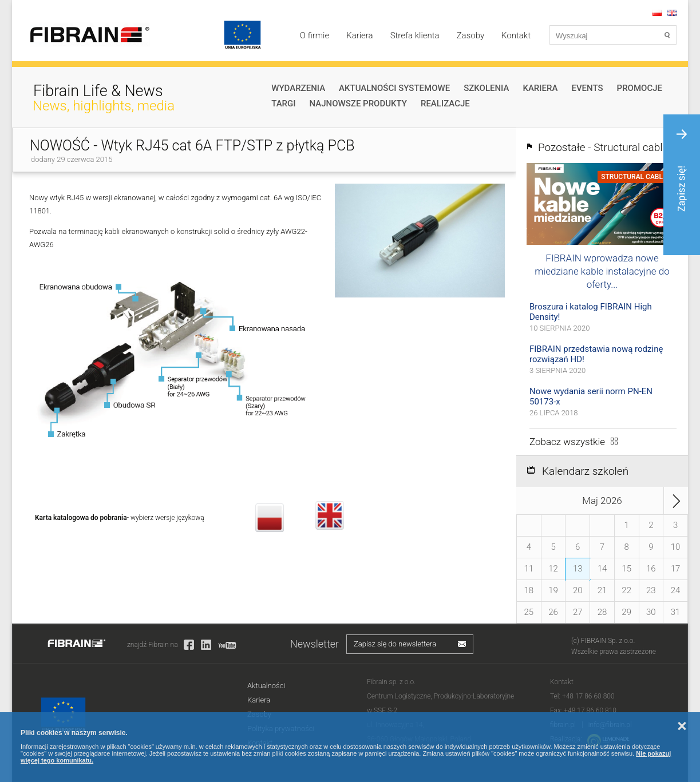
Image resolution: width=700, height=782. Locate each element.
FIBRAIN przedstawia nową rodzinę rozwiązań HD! (596, 354)
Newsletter (315, 644)
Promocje (640, 88)
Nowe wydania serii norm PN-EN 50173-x (591, 396)
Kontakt (516, 35)
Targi (283, 104)
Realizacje (445, 104)
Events (587, 88)
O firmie (315, 35)
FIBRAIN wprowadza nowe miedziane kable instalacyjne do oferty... (602, 271)
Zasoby (470, 35)
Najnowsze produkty (358, 104)
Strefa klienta (415, 35)
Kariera (359, 35)
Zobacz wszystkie (567, 442)
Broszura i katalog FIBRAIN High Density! (591, 312)
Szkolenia (486, 88)
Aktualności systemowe (394, 88)
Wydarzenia (298, 88)
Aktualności (266, 686)
